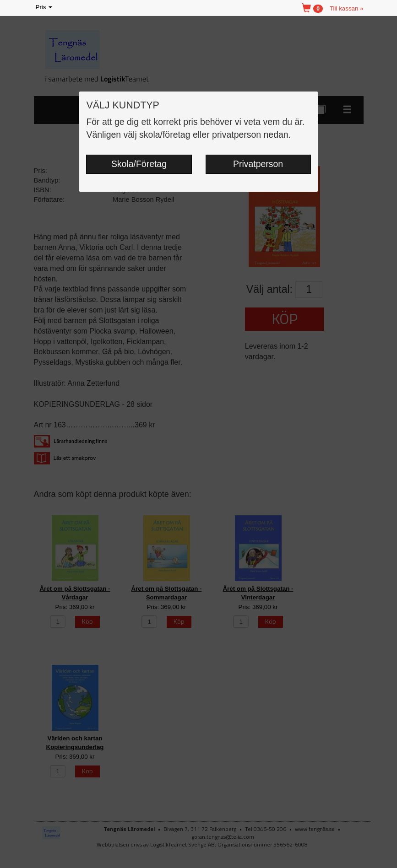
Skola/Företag (139, 164)
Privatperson (258, 164)
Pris (45, 8)
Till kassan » (347, 8)
